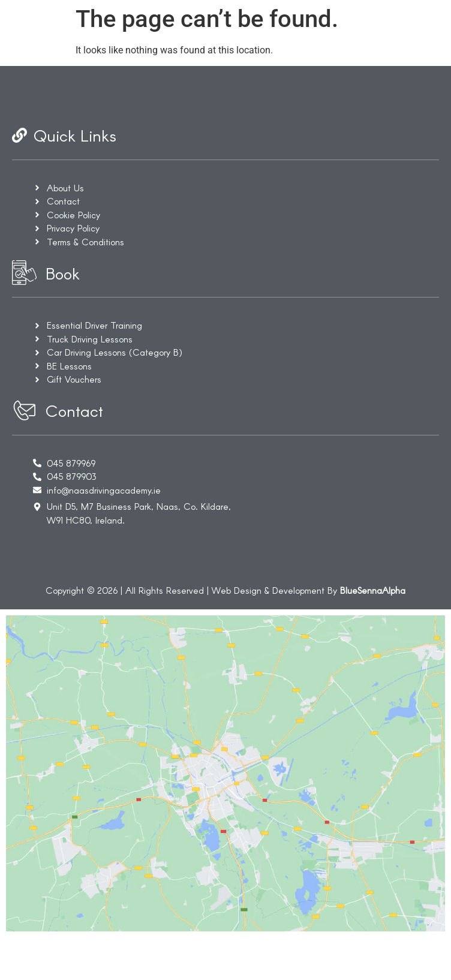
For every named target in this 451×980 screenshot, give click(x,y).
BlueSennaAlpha (373, 590)
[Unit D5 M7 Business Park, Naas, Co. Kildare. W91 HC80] (225, 795)
